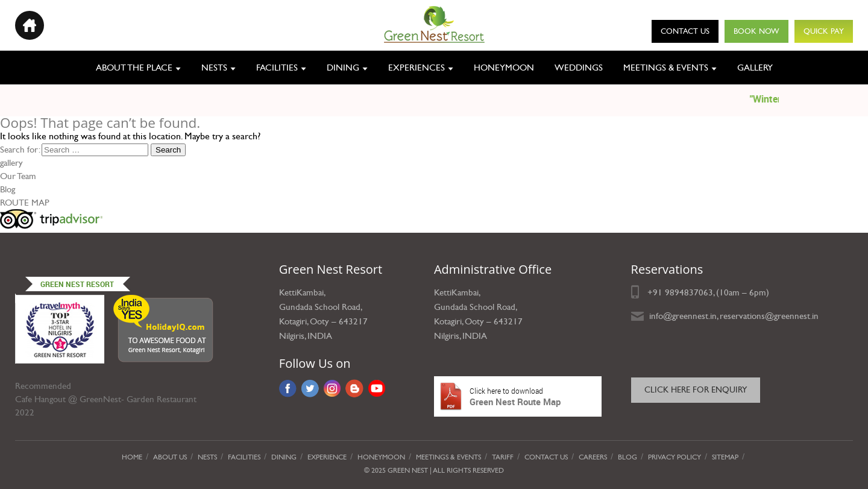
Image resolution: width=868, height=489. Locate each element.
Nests (214, 68)
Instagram (332, 388)
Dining (343, 68)
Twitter (310, 388)
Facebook (288, 388)
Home (132, 457)
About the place (134, 68)
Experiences (417, 68)
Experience (327, 457)
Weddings (579, 68)
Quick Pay (824, 31)
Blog (8, 189)
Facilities (277, 68)
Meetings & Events (666, 68)
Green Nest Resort (77, 284)
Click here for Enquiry (696, 390)
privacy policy (675, 457)
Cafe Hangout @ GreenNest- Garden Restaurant (106, 399)
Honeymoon (504, 68)
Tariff (503, 457)
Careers (593, 457)
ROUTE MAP (25, 203)
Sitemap (725, 457)
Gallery (755, 68)
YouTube (377, 388)
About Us (170, 457)
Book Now (756, 31)
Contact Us (685, 31)
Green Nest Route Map (518, 396)
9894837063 (689, 292)
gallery (11, 163)
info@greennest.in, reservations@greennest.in (734, 316)
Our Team (18, 176)
